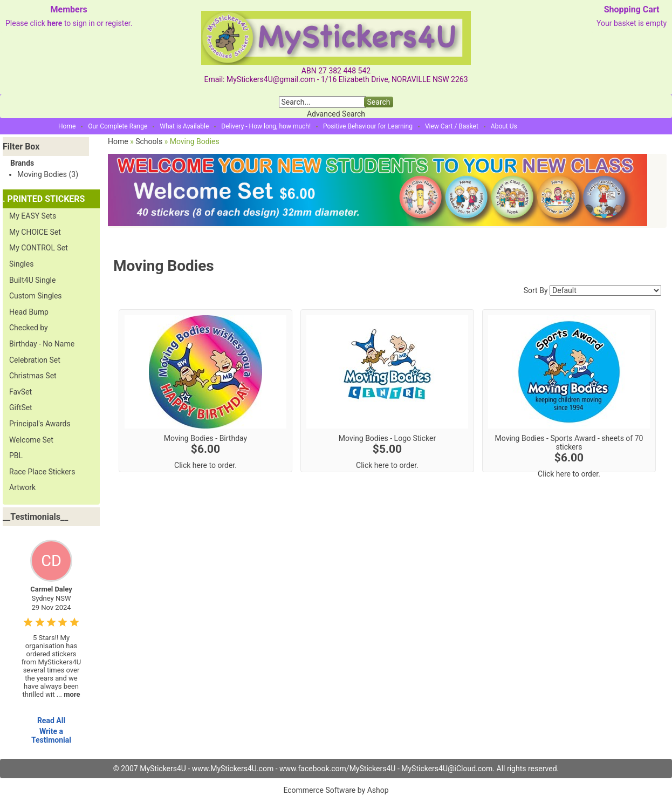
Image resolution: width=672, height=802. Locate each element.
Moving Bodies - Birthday (205, 438)
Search (378, 102)
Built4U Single (32, 280)
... (68, 694)
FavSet (20, 392)
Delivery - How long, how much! (266, 126)
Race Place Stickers (42, 472)
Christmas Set (33, 376)
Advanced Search (336, 114)
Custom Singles (36, 296)
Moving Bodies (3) (48, 174)
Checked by (29, 328)
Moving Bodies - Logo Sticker (387, 438)
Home (67, 126)
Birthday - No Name (42, 344)
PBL (16, 456)
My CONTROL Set (39, 248)
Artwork (22, 487)
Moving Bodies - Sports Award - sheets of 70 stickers (569, 443)
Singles (21, 264)
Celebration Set (35, 360)
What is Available (184, 126)
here (54, 23)
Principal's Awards (40, 424)
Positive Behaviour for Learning (368, 126)
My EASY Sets (33, 216)
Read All (51, 721)
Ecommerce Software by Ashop (336, 790)
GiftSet (21, 407)
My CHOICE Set (35, 232)
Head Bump (29, 312)
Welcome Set (31, 440)
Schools (149, 141)
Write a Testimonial (51, 736)
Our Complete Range (118, 126)
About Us (504, 126)
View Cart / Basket (452, 126)
